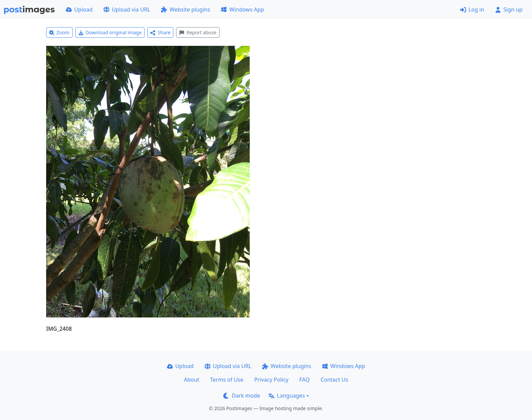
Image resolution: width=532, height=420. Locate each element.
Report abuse (198, 32)
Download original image (110, 32)
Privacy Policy (271, 380)
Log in (472, 10)
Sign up (509, 10)
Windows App (242, 10)
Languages (287, 396)
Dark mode (242, 396)
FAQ (304, 380)
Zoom (59, 32)
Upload (79, 10)
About (192, 380)
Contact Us (334, 380)
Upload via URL (127, 10)
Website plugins (186, 10)
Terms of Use (227, 380)
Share (160, 32)
